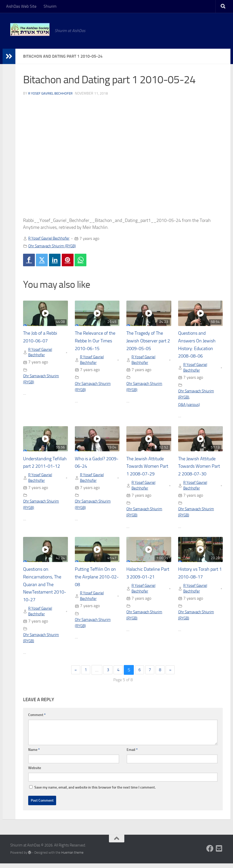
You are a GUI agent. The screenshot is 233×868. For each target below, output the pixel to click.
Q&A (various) (190, 407)
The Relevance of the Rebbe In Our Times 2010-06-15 (95, 342)
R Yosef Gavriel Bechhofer (52, 93)
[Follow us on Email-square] (219, 853)
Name (34, 754)
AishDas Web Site (21, 6)
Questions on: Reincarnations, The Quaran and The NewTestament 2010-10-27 (44, 588)
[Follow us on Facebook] (210, 853)
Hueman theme (72, 857)
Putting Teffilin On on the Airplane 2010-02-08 (94, 580)
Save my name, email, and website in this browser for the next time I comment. (95, 792)
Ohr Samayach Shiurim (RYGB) (54, 246)
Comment (37, 719)
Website (35, 773)
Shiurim (50, 6)
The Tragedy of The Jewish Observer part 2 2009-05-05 (149, 342)
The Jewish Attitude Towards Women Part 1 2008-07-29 (147, 468)
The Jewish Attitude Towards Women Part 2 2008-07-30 (199, 468)
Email (132, 754)
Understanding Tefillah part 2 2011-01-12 (45, 468)
